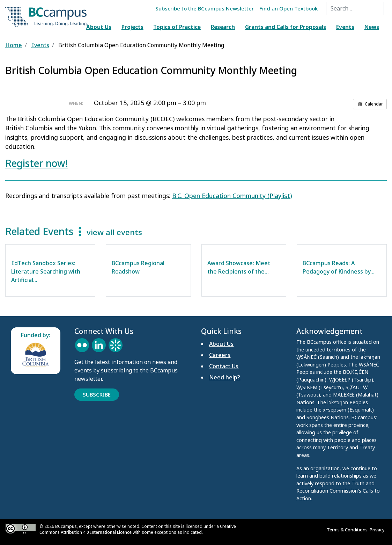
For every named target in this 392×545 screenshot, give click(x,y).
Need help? (225, 377)
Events (345, 27)
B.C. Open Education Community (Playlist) (232, 196)
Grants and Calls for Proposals (286, 27)
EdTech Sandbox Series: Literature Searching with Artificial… (46, 271)
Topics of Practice (177, 27)
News (372, 27)
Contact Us (224, 366)
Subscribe (97, 394)
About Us (99, 27)
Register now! (37, 163)
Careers (220, 355)
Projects (132, 27)
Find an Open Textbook (289, 8)
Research (223, 27)
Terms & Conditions (348, 530)
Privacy (378, 530)
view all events (114, 232)
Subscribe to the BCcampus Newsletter (205, 8)
